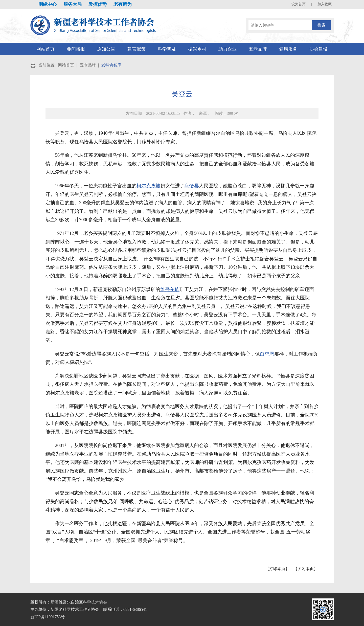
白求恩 (267, 354)
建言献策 (136, 49)
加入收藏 (325, 4)
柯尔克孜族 (149, 186)
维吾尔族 (170, 289)
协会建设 (318, 49)
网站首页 (45, 49)
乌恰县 (192, 186)
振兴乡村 (197, 49)
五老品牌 (258, 49)
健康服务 (288, 49)
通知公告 (106, 49)
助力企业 (227, 49)
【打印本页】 (277, 569)
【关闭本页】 (306, 569)
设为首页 (299, 4)
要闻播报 (76, 49)
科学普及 (167, 49)
